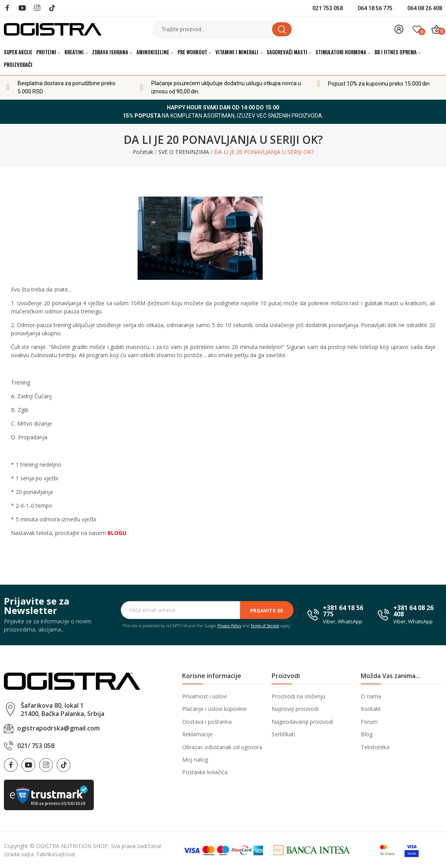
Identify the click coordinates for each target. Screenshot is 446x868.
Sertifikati (283, 734)
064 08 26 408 (425, 8)
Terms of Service (265, 626)
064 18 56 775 (375, 8)
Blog (367, 734)
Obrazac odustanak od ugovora (222, 747)
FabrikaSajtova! (56, 854)
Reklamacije (197, 734)
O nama (371, 696)
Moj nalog (195, 760)
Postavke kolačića (205, 772)
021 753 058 (328, 8)
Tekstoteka (375, 747)
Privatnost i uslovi (204, 696)
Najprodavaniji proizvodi (302, 722)
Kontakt (371, 709)
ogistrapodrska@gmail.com (58, 728)
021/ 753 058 (36, 746)
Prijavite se (267, 610)
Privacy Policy (229, 626)
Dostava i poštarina (207, 722)
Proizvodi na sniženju (298, 696)
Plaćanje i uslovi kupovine (214, 709)
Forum (369, 722)
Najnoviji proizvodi (295, 709)
